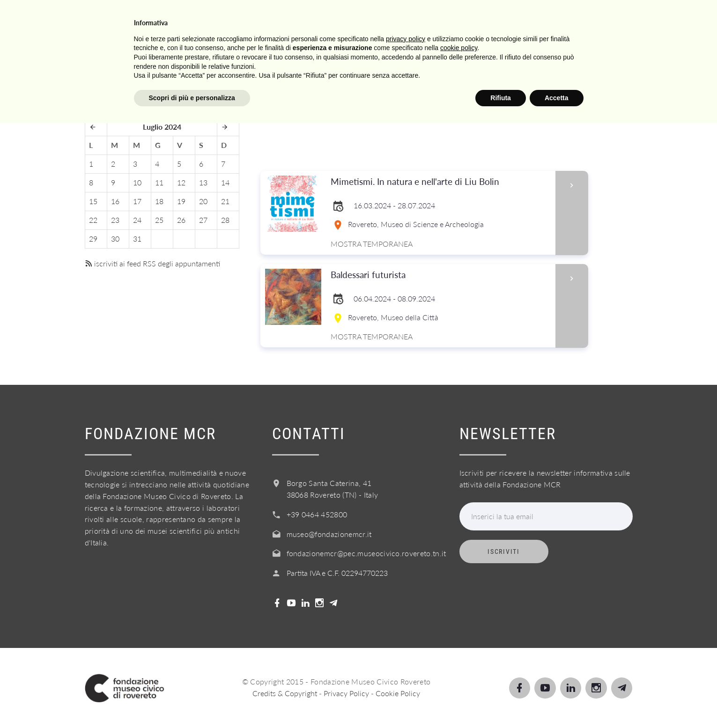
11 (159, 182)
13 (203, 182)
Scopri (310, 18)
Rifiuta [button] (501, 702)
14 (225, 182)
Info (456, 18)
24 (137, 220)
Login (659, 18)
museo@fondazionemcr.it (329, 534)
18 (159, 201)
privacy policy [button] (406, 643)
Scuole (360, 18)
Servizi (411, 18)
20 (203, 201)
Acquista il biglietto (535, 18)
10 (137, 182)
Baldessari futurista (440, 275)
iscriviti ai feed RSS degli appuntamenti (152, 263)
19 (181, 201)
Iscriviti (503, 552)
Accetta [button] (557, 702)
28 (225, 220)
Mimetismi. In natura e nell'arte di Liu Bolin (440, 182)
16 (115, 201)
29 (93, 239)
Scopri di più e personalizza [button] (192, 702)
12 (181, 182)
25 (159, 220)
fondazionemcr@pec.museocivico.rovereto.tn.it (366, 553)
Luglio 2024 (162, 127)
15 (93, 201)
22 (93, 220)
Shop (614, 18)
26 (181, 220)
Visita (262, 18)
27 (203, 220)
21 (225, 201)
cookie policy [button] (459, 653)
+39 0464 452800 (317, 514)
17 (137, 201)
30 (115, 239)
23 (115, 220)
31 (137, 239)
